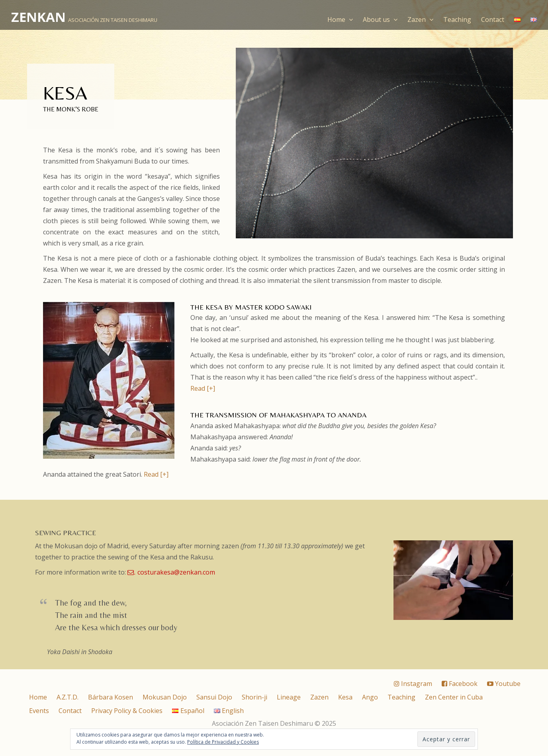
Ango (370, 697)
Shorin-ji (254, 697)
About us (380, 19)
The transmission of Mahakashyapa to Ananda (278, 415)
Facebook (460, 684)
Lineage (289, 697)
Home (340, 19)
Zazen (420, 19)
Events (39, 711)
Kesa (345, 697)
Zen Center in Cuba (454, 697)
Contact (493, 19)
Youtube (504, 684)
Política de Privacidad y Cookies (223, 742)
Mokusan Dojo (165, 697)
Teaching (457, 19)
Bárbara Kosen (111, 697)
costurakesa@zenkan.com (171, 572)
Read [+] (203, 388)
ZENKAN (38, 17)
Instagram (413, 684)
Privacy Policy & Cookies (127, 711)
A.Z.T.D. (68, 697)
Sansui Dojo (214, 697)
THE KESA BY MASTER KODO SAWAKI (251, 307)
